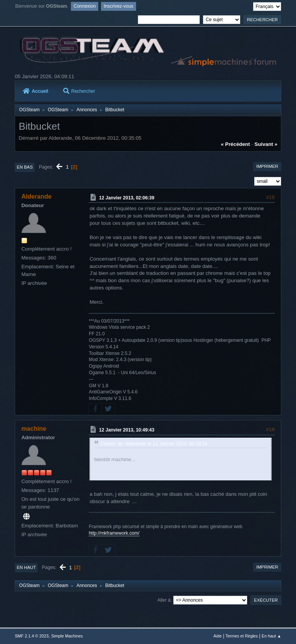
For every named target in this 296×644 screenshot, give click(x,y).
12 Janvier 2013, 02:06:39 (127, 197)
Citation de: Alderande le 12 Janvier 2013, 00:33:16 (153, 444)
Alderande (36, 197)
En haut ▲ (272, 636)
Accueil (35, 91)
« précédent (235, 144)
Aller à (164, 600)
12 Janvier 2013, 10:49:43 (127, 430)
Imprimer (267, 166)
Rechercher (79, 91)
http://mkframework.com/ (114, 533)
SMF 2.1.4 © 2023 (32, 636)
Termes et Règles (242, 636)
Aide (218, 636)
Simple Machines (67, 636)
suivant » (266, 144)
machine (34, 429)
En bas (25, 167)
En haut (26, 567)
